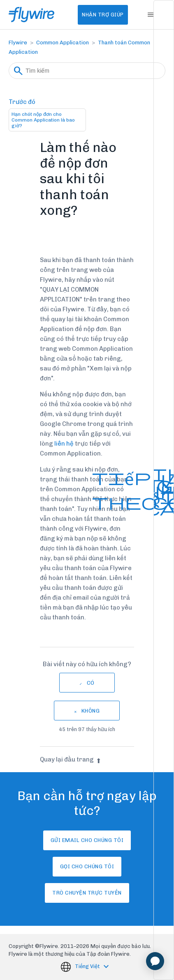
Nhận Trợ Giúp (103, 15)
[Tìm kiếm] (87, 71)
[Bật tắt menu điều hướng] (151, 15)
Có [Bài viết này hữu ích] (91, 683)
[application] (155, 961)
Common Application (63, 43)
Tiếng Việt (88, 967)
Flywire (18, 43)
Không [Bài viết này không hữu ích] (91, 711)
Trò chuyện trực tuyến (87, 893)
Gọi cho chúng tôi (87, 866)
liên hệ (63, 444)
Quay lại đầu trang (71, 759)
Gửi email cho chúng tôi (87, 840)
